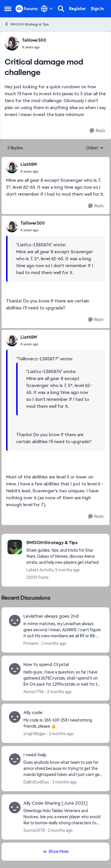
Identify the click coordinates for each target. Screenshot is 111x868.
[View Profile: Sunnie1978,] (15, 808)
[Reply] (97, 131)
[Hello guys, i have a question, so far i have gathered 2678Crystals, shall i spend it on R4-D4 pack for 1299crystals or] (63, 678)
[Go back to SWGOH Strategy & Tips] (65, 543)
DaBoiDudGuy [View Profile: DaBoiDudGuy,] (36, 782)
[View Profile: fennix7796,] (15, 669)
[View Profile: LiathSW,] (12, 168)
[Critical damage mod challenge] (29, 171)
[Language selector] (47, 9)
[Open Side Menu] (8, 9)
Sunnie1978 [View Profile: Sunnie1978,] (34, 830)
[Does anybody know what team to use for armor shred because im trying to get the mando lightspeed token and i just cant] (63, 769)
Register (77, 9)
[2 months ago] (53, 644)
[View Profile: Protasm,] (15, 621)
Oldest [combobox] (95, 148)
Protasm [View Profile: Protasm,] (31, 643)
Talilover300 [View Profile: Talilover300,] (34, 40)
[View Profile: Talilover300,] (12, 43)
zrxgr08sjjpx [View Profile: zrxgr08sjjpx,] (35, 734)
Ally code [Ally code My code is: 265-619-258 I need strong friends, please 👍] (33, 713)
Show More (55, 852)
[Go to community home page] (27, 9)
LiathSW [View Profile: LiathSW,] (29, 164)
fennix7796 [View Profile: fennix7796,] (34, 691)
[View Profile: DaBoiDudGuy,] (15, 759)
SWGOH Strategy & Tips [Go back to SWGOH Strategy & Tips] (27, 24)
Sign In (97, 9)
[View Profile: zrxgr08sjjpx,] (15, 717)
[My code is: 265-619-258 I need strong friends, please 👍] (63, 723)
